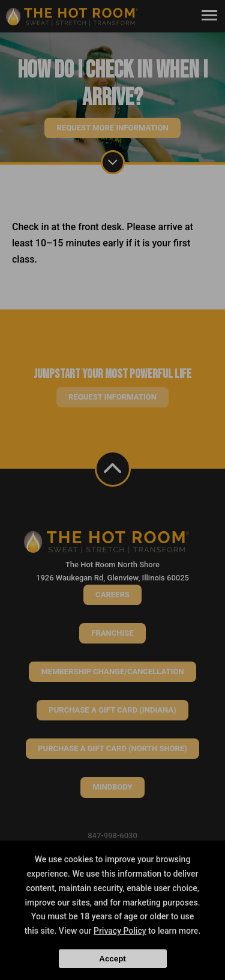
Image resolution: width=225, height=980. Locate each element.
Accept (112, 959)
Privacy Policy (120, 931)
